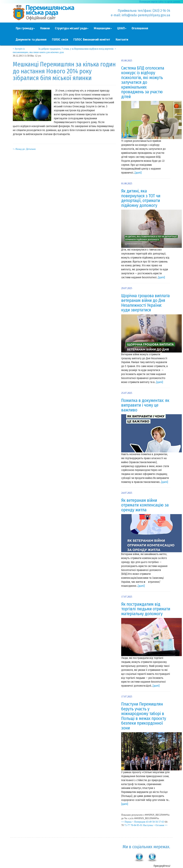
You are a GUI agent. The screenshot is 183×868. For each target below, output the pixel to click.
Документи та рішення (31, 40)
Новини (45, 28)
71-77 (127, 825)
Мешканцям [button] (103, 28)
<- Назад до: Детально (24, 149)
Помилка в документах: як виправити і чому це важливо (145, 405)
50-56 (155, 822)
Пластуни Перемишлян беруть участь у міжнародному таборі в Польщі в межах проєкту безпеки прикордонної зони (144, 716)
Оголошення (140, 28)
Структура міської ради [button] (72, 28)
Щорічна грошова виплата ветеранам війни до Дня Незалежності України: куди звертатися (145, 303)
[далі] (138, 173)
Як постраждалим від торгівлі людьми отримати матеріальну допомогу (146, 609)
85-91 (140, 825)
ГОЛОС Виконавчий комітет (92, 40)
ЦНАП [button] (122, 28)
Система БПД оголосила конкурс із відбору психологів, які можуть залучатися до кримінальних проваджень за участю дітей (143, 82)
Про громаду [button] (25, 28)
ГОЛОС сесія (60, 40)
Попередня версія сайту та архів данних (160, 2)
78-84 (133, 825)
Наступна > (149, 825)
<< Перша (126, 822)
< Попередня (139, 822)
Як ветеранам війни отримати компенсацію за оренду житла (145, 505)
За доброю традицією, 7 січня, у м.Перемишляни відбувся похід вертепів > (77, 49)
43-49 (149, 822)
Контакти (122, 40)
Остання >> (162, 825)
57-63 (161, 822)
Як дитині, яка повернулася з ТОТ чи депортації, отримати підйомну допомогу (141, 198)
